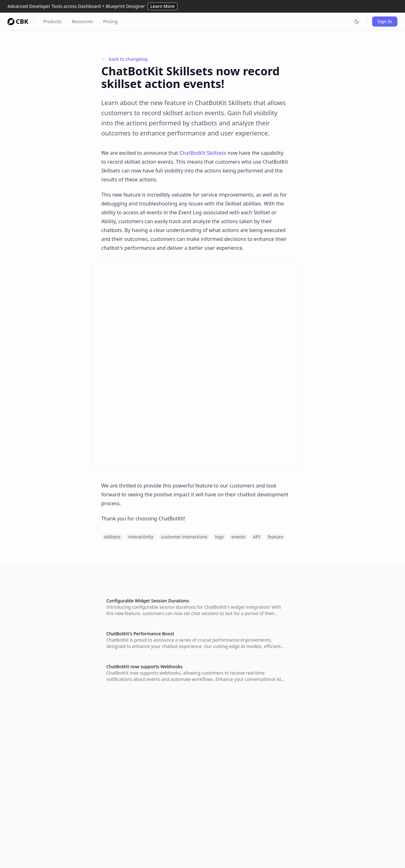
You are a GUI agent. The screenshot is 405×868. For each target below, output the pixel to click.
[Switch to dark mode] (357, 22)
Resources (82, 21)
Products (52, 21)
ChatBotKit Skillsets (203, 153)
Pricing (110, 21)
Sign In (385, 21)
